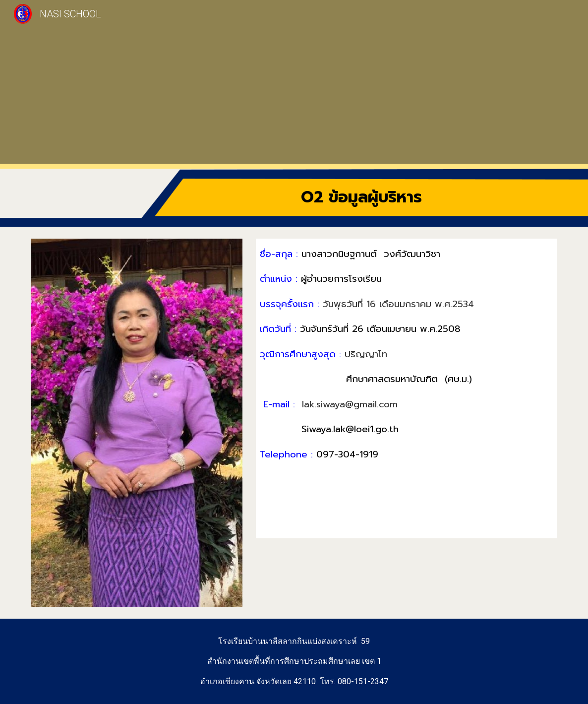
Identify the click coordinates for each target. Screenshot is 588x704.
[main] (361, 198)
